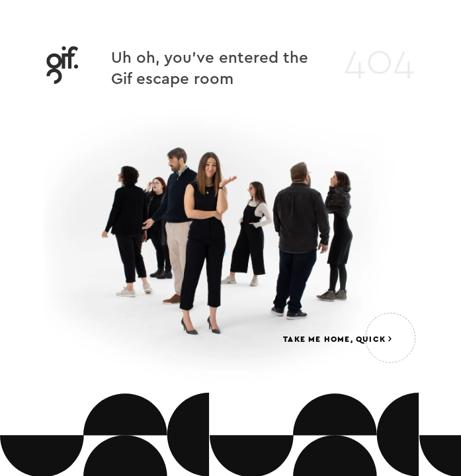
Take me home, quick (337, 339)
